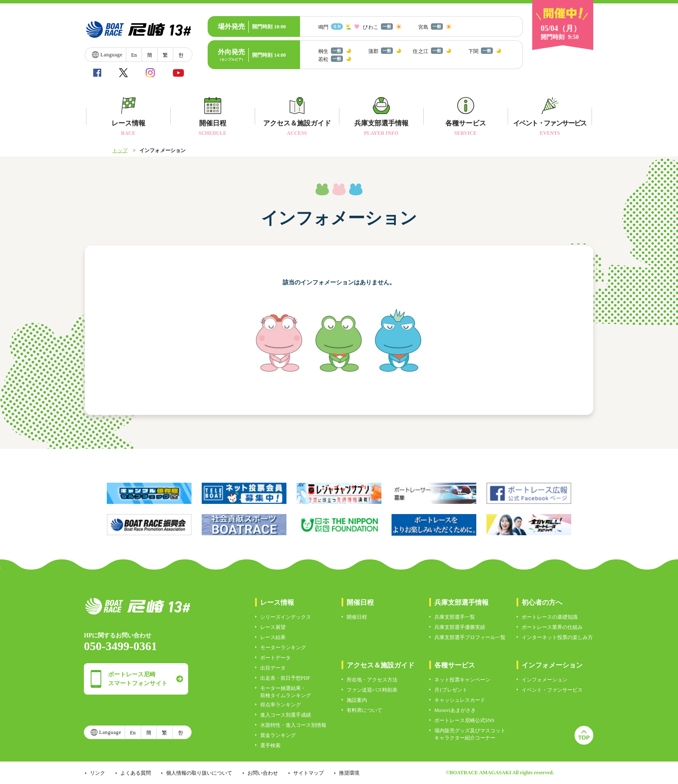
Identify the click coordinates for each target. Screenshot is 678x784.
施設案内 (357, 700)
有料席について (364, 710)
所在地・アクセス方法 (372, 680)
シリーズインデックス (286, 617)
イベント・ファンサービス (552, 690)
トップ (120, 150)
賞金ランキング (278, 735)
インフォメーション (545, 680)
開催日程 (357, 617)
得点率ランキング (281, 705)
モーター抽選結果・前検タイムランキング (286, 692)
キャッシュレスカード (460, 700)
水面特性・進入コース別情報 (293, 725)
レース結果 (273, 637)
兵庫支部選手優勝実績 (460, 627)
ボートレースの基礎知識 (550, 617)
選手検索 (270, 745)
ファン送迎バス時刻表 (372, 690)
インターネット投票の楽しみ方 (557, 637)
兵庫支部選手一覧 (455, 617)
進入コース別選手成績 (286, 715)
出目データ (273, 668)
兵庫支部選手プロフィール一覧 (470, 637)
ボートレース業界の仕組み (552, 627)
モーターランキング (283, 648)
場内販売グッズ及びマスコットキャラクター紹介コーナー (470, 734)
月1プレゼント (451, 690)
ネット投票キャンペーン (462, 680)
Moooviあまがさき (455, 710)
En (134, 55)
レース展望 (273, 627)
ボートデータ (275, 658)
